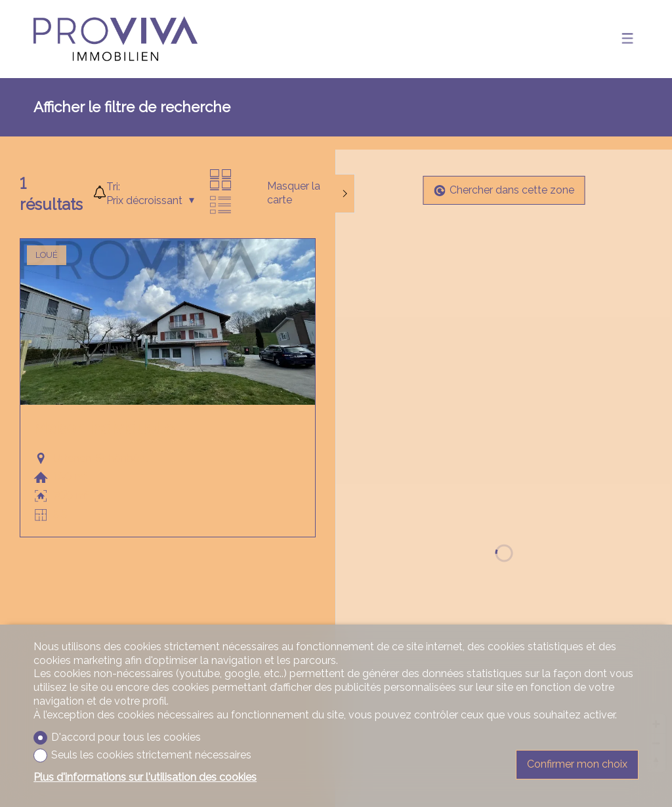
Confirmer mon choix (577, 764)
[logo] (115, 39)
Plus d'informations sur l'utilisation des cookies (145, 777)
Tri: (113, 187)
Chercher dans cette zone (504, 190)
